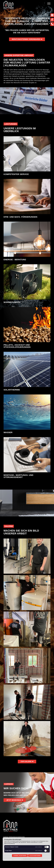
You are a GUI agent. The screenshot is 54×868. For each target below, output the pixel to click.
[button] (27, 556)
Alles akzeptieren (35, 856)
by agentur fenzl (27, 859)
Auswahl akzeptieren (20, 856)
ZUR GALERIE (27, 762)
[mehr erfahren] (38, 847)
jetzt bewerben (15, 800)
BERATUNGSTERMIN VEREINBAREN (27, 39)
